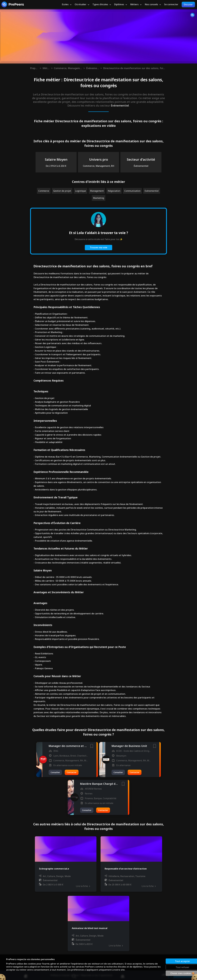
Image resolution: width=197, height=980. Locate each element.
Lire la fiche (83, 886)
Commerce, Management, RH (68, 68)
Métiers (46, 68)
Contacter (72, 772)
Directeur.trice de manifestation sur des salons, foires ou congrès (134, 68)
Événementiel (93, 68)
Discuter (188, 5)
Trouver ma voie (99, 247)
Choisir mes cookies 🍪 (173, 973)
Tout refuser (173, 967)
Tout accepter (173, 961)
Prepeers (34, 68)
